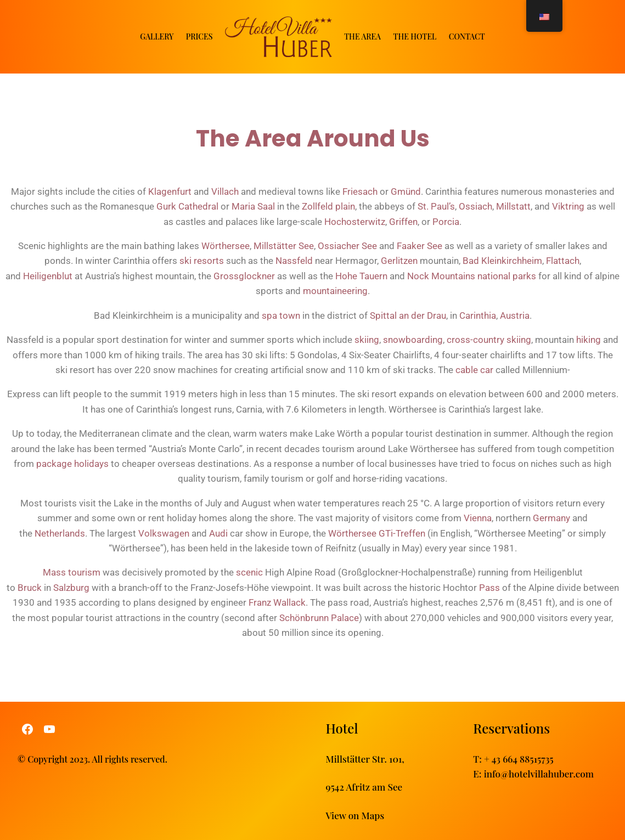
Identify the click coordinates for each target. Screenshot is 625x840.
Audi (218, 533)
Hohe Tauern (361, 276)
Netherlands (60, 533)
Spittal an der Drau (408, 315)
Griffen (403, 222)
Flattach (563, 261)
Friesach (360, 191)
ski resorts (202, 261)
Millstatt (513, 206)
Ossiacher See (347, 246)
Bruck (30, 588)
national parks (507, 276)
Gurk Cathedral (187, 206)
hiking (589, 340)
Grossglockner (244, 276)
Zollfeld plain (328, 206)
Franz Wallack (277, 602)
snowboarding (413, 340)
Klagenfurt (170, 191)
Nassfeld (294, 261)
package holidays (72, 464)
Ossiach (475, 206)
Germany (551, 518)
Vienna (478, 518)
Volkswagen (164, 533)
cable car (474, 370)
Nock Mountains (441, 276)
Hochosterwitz (355, 222)
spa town (281, 315)
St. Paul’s (436, 206)
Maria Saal (253, 206)
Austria (515, 315)
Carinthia (478, 315)
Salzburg (71, 588)
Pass (489, 588)
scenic (249, 572)
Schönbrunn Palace (319, 617)
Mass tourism (72, 572)
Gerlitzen (399, 261)
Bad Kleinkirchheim (502, 261)
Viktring (568, 206)
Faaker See (420, 246)
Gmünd (406, 191)
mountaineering (335, 291)
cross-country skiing (489, 340)
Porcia (446, 222)
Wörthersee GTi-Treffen (377, 533)
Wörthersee (226, 246)
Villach (225, 191)
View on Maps (355, 814)
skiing (367, 340)
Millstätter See (284, 246)
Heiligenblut (48, 276)
